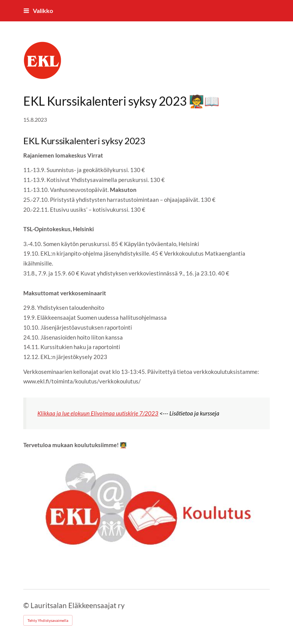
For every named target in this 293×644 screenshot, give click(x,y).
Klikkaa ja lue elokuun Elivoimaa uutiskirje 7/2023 (98, 413)
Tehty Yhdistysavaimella (48, 620)
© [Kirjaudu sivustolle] (27, 605)
